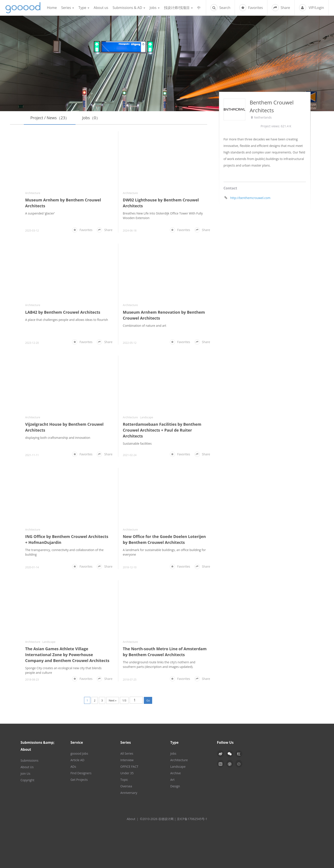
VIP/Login (312, 8)
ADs (73, 767)
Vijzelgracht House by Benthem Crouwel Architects (64, 427)
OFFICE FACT (129, 767)
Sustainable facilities (137, 444)
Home (52, 8)
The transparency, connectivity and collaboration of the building (64, 552)
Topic (124, 780)
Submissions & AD (129, 8)
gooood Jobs (79, 753)
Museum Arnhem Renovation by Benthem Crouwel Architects (164, 315)
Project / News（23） (50, 118)
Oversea (126, 786)
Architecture (33, 193)
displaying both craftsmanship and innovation (58, 438)
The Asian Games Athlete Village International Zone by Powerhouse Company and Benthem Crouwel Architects (67, 655)
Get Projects (79, 780)
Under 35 (127, 773)
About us (101, 8)
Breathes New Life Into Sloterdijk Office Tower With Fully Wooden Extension (163, 216)
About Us (27, 767)
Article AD (77, 760)
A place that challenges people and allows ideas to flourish (66, 320)
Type (84, 8)
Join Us (25, 774)
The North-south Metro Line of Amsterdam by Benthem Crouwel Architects (165, 652)
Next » (113, 700)
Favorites (251, 8)
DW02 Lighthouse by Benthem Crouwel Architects (161, 203)
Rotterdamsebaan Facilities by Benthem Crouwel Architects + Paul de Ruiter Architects (162, 430)
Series (68, 8)
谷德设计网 (23, 8)
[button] (230, 754)
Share (281, 8)
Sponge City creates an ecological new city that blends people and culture (63, 670)
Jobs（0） (91, 118)
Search (220, 8)
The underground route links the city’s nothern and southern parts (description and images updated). (159, 664)
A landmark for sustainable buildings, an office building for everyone (164, 552)
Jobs (155, 8)
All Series (127, 753)
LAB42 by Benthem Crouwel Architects (63, 312)
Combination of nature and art (145, 326)
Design (175, 786)
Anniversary (129, 793)
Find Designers (81, 773)
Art (172, 780)
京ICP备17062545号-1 (192, 819)
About (131, 819)
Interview (127, 760)
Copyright (27, 780)
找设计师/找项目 (178, 8)
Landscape (146, 418)
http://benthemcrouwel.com (250, 198)
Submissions (29, 760)
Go (148, 700)
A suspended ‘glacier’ (40, 213)
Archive (176, 773)
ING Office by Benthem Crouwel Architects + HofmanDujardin (67, 540)
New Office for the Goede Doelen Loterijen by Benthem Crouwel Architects (164, 540)
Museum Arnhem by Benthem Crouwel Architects (63, 203)
